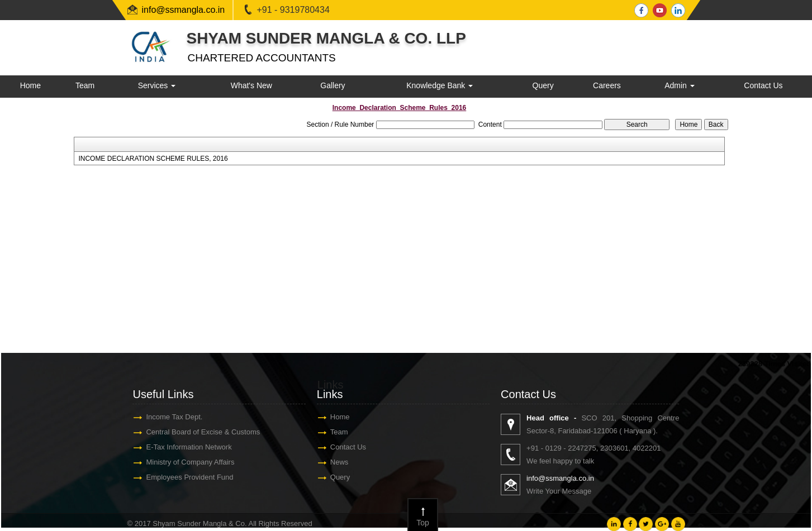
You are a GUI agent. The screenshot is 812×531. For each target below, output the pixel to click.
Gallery (333, 85)
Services (157, 85)
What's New (251, 85)
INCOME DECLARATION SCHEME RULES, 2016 (153, 159)
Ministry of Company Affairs (193, 462)
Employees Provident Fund (192, 477)
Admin (680, 85)
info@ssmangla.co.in (184, 10)
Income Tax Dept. (177, 417)
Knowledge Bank (440, 85)
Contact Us (763, 85)
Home (30, 85)
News (342, 462)
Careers (607, 85)
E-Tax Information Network (191, 447)
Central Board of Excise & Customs (206, 432)
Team (85, 85)
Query (543, 85)
